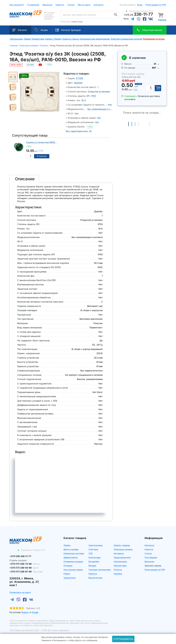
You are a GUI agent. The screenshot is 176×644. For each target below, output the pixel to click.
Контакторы (95, 557)
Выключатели (95, 578)
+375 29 (138, 15)
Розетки (118, 570)
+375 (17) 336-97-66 (26, 572)
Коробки (118, 574)
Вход (140, 5)
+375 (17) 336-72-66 (25, 564)
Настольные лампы (73, 570)
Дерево (78, 83)
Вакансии (47, 5)
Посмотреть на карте (20, 592)
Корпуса (93, 574)
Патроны (68, 566)
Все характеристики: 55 (79, 131)
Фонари (92, 566)
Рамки (67, 574)
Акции (41, 30)
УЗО (91, 553)
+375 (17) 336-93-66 (24, 568)
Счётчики (93, 549)
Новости (60, 5)
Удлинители (70, 578)
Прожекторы (38, 39)
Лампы (27, 39)
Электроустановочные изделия (126, 39)
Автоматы (119, 553)
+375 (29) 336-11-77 (20, 556)
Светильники (16, 39)
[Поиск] (116, 15)
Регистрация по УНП (156, 5)
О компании (33, 5)
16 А (84, 100)
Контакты (99, 5)
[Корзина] (161, 15)
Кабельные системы (74, 553)
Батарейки (94, 562)
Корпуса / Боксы (71, 39)
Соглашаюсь (123, 639)
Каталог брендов (68, 30)
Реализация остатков (154, 39)
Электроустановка (123, 549)
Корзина (162, 20)
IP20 (94, 96)
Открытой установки (99, 91)
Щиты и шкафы (71, 549)
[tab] (24, 179)
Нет (110, 105)
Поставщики (151, 557)
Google (35, 612)
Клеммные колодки (73, 562)
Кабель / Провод (53, 39)
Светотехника (96, 545)
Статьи (71, 5)
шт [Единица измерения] (32, 157)
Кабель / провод (122, 545)
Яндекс (25, 612)
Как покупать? (17, 5)
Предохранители (122, 557)
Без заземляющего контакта (103, 109)
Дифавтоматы (71, 557)
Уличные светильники (100, 570)
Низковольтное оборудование (95, 39)
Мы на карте (84, 5)
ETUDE (80, 78)
